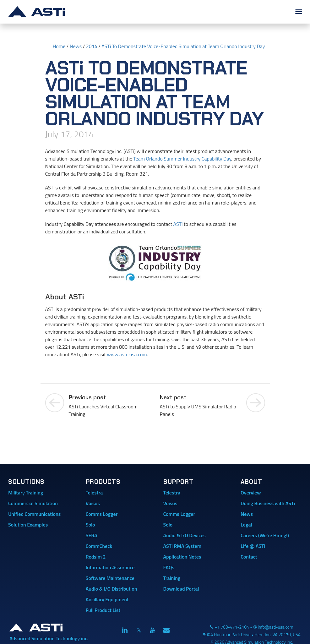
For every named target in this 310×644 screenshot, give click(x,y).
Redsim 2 (96, 557)
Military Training (26, 493)
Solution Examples (28, 525)
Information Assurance (110, 567)
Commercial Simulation (33, 503)
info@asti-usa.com (276, 627)
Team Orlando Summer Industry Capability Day (182, 159)
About (251, 482)
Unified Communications (34, 514)
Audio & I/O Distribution (111, 589)
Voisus (93, 503)
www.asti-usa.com (127, 354)
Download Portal (181, 589)
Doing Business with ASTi (268, 503)
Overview (251, 493)
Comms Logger (102, 514)
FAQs (169, 567)
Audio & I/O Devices (185, 535)
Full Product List (103, 610)
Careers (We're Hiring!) (265, 535)
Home (59, 46)
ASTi (178, 224)
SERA (92, 535)
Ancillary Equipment (107, 599)
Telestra (94, 493)
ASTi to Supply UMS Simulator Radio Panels (201, 406)
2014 (92, 46)
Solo (90, 525)
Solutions (26, 482)
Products (103, 482)
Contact (249, 557)
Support (178, 482)
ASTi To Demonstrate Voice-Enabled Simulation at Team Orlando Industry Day (183, 46)
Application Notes (182, 557)
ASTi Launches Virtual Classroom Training (110, 406)
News (76, 46)
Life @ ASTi (253, 546)
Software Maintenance (110, 578)
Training (172, 578)
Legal (246, 525)
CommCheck (99, 546)
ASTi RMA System (182, 546)
